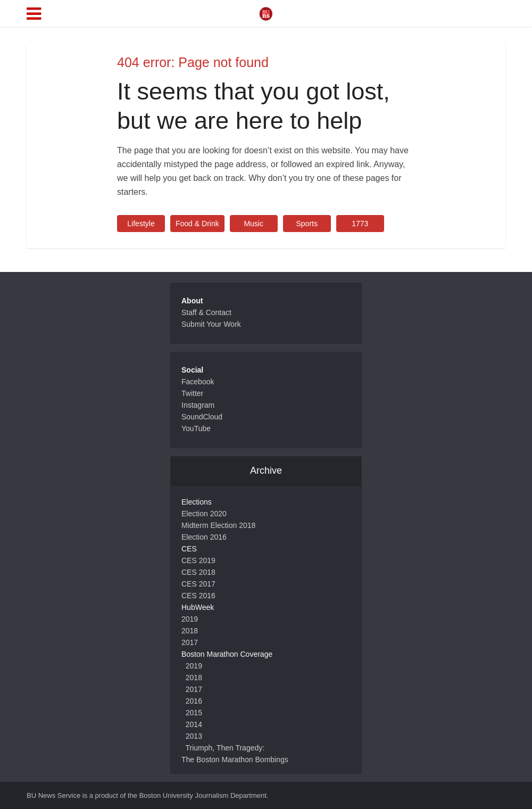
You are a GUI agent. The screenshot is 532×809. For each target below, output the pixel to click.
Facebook (198, 382)
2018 (190, 631)
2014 (194, 724)
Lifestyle (141, 224)
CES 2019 (198, 560)
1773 (360, 224)
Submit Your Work (211, 324)
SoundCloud (202, 417)
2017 (190, 642)
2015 (194, 713)
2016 (194, 701)
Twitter (192, 393)
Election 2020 (204, 514)
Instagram (198, 405)
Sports (306, 224)
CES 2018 (198, 572)
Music (253, 224)
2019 (190, 619)
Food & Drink (197, 224)
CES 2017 (198, 584)
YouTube (196, 428)
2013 (194, 736)
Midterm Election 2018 (218, 525)
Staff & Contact (206, 312)
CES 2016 (198, 596)
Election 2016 (204, 537)
